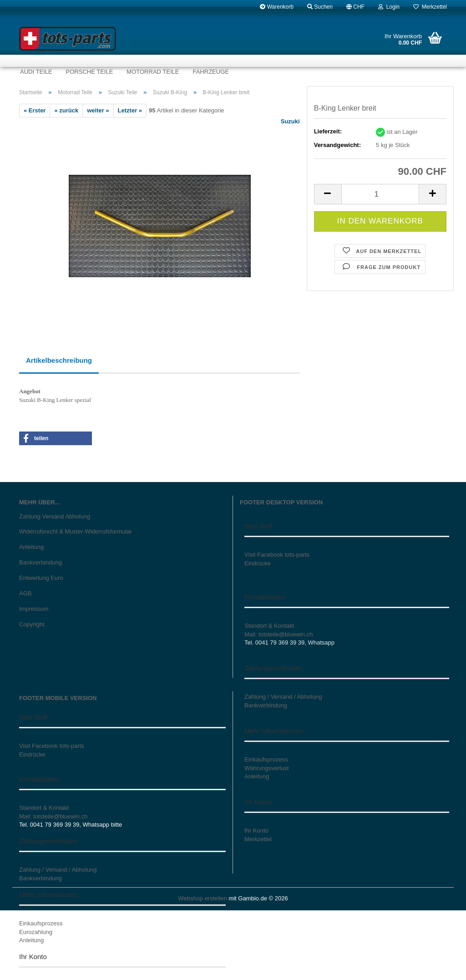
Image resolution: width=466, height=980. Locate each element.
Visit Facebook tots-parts (277, 555)
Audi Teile (36, 72)
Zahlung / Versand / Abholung (58, 870)
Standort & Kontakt (269, 626)
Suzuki (290, 121)
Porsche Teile (90, 72)
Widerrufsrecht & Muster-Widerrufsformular (76, 531)
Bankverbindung (41, 562)
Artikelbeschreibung (59, 360)
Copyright (32, 624)
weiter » (98, 110)
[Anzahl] (380, 194)
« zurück (66, 110)
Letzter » (130, 110)
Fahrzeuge (210, 72)
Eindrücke (258, 563)
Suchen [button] (320, 7)
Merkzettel (430, 7)
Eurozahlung (36, 932)
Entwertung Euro (41, 578)
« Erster (35, 110)
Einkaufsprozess (41, 923)
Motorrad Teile (153, 72)
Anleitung (31, 547)
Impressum (34, 609)
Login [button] (389, 7)
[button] (355, 7)
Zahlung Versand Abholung (55, 516)
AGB (25, 593)
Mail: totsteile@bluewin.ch (279, 634)
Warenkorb (277, 7)
